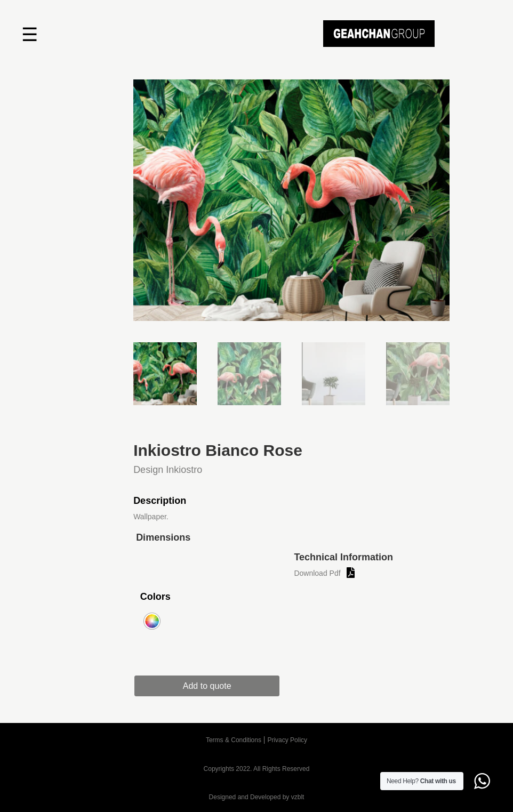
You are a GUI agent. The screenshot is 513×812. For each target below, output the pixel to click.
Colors (155, 597)
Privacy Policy (287, 740)
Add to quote (211, 686)
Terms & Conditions (234, 740)
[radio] (152, 621)
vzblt (298, 797)
